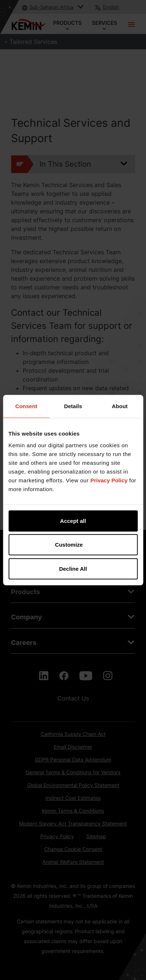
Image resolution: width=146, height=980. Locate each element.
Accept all (73, 521)
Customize (73, 545)
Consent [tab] (26, 406)
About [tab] (120, 406)
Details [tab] (73, 406)
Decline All (73, 568)
